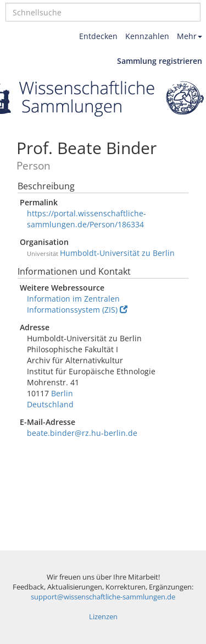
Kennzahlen (147, 36)
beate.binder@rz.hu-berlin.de (82, 433)
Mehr (190, 36)
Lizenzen (103, 617)
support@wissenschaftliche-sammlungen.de (103, 597)
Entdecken (98, 36)
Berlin (62, 393)
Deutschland (50, 404)
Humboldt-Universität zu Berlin (117, 253)
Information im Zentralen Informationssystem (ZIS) (77, 304)
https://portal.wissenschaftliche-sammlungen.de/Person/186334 (87, 219)
